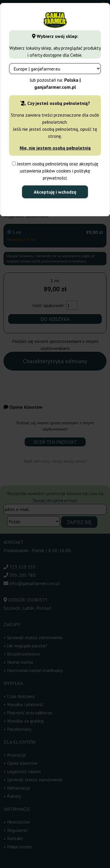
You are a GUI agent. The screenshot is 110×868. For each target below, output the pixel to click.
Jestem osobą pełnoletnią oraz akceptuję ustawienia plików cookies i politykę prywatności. (55, 171)
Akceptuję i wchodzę (55, 192)
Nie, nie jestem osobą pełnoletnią (55, 148)
